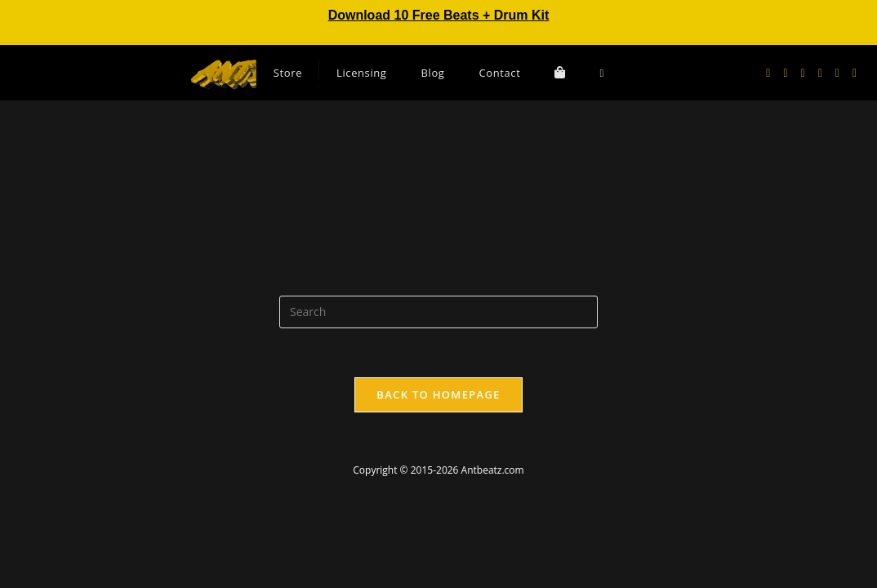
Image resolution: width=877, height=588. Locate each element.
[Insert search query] (438, 312)
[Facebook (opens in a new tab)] (785, 73)
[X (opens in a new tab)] (768, 73)
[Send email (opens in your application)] (837, 73)
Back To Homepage (438, 394)
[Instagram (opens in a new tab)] (803, 73)
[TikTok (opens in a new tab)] (855, 73)
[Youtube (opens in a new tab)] (820, 73)
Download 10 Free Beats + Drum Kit (439, 15)
